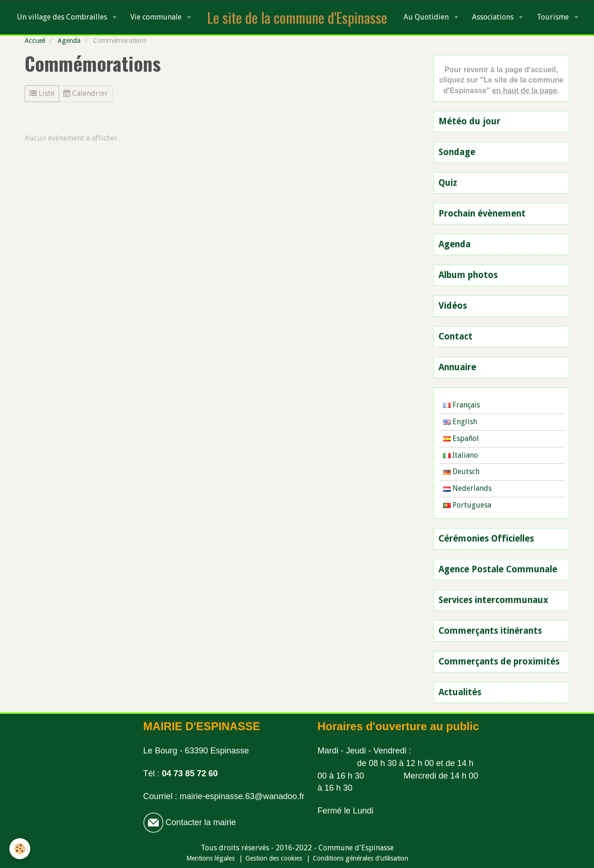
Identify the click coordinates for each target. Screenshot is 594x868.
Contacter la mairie (200, 822)
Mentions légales (210, 858)
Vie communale (157, 17)
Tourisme (554, 17)
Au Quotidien (427, 17)
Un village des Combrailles (63, 17)
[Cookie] (20, 849)
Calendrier (86, 93)
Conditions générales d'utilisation (361, 858)
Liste (42, 93)
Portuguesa (467, 505)
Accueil (35, 41)
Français (462, 405)
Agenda (69, 41)
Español (461, 438)
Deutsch (461, 471)
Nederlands (467, 488)
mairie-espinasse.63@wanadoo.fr (242, 796)
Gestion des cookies (274, 858)
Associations (494, 17)
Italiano (461, 455)
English (460, 422)
